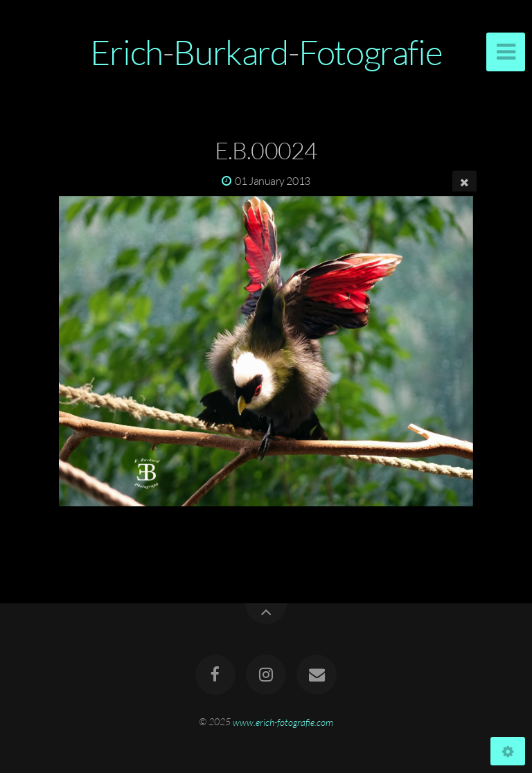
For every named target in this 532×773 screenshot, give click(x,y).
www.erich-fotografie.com (283, 721)
